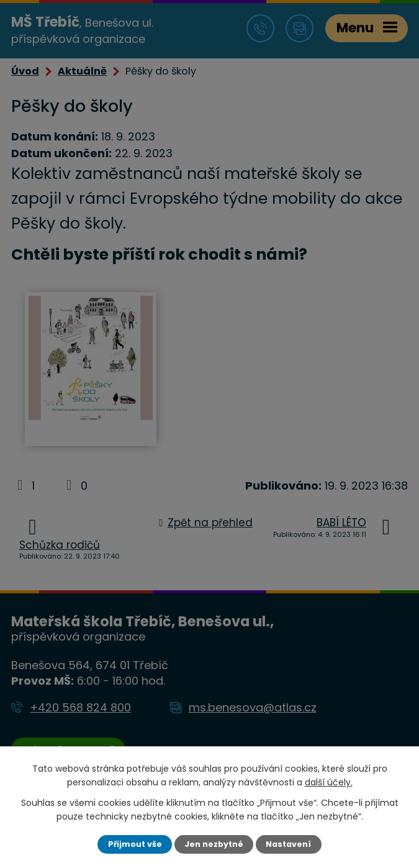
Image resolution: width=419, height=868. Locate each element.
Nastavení (288, 844)
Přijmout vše (135, 844)
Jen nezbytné (214, 844)
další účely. (329, 782)
